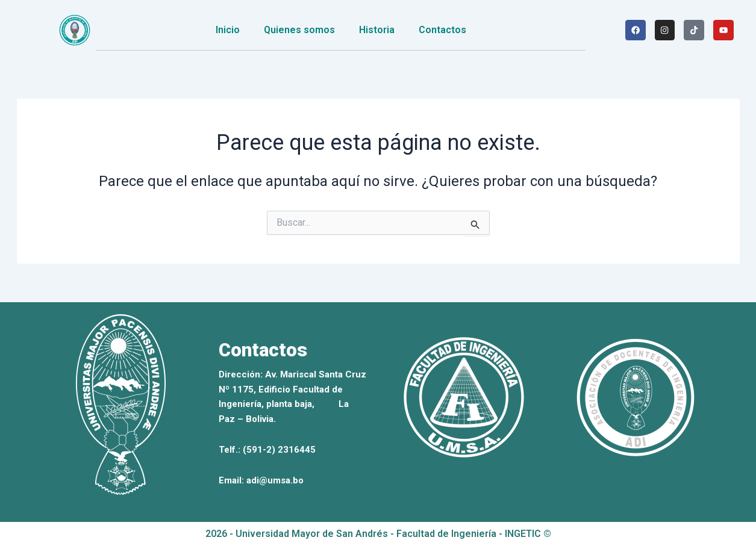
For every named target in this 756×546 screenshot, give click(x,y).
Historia (377, 30)
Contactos (442, 30)
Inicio (228, 30)
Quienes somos (299, 30)
